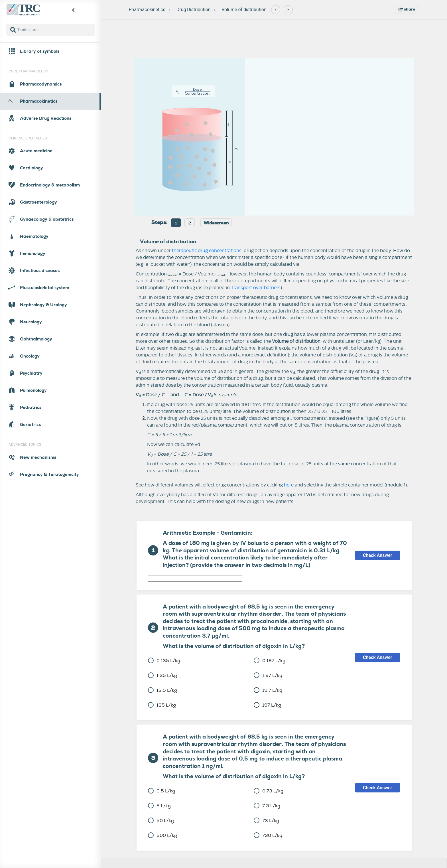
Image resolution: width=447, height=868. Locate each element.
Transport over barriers (256, 288)
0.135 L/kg (164, 661)
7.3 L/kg (267, 806)
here (289, 485)
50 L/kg (161, 821)
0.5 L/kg (161, 791)
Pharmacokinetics (147, 10)
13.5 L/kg (162, 690)
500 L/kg (162, 835)
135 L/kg (162, 705)
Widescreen (216, 223)
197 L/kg (267, 705)
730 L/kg (268, 835)
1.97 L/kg (268, 675)
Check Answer (378, 555)
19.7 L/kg (268, 690)
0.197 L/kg (270, 661)
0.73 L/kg (269, 791)
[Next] (288, 10)
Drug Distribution (194, 10)
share (407, 9)
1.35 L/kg (162, 675)
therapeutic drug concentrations (207, 251)
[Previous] (276, 10)
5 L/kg (159, 806)
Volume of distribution (244, 10)
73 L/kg (266, 821)
